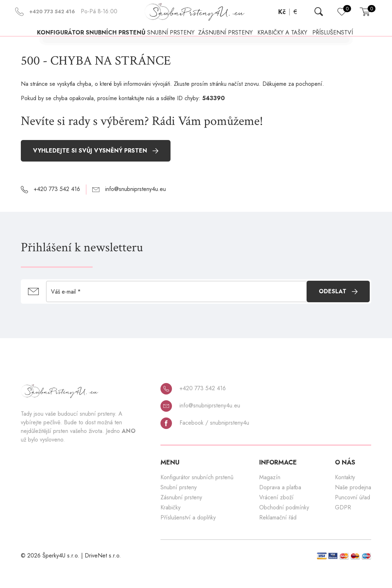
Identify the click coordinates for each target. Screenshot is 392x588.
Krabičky (171, 524)
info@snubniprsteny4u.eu (200, 422)
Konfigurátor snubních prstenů (80, 41)
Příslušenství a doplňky (188, 534)
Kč (282, 12)
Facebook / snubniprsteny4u (205, 439)
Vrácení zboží (276, 514)
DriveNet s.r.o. (103, 572)
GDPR (343, 524)
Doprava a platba (280, 504)
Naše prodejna (353, 504)
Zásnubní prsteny (181, 514)
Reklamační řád (278, 534)
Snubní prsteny (179, 504)
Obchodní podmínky (284, 524)
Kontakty (345, 494)
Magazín (270, 494)
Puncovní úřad (353, 514)
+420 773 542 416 (193, 405)
